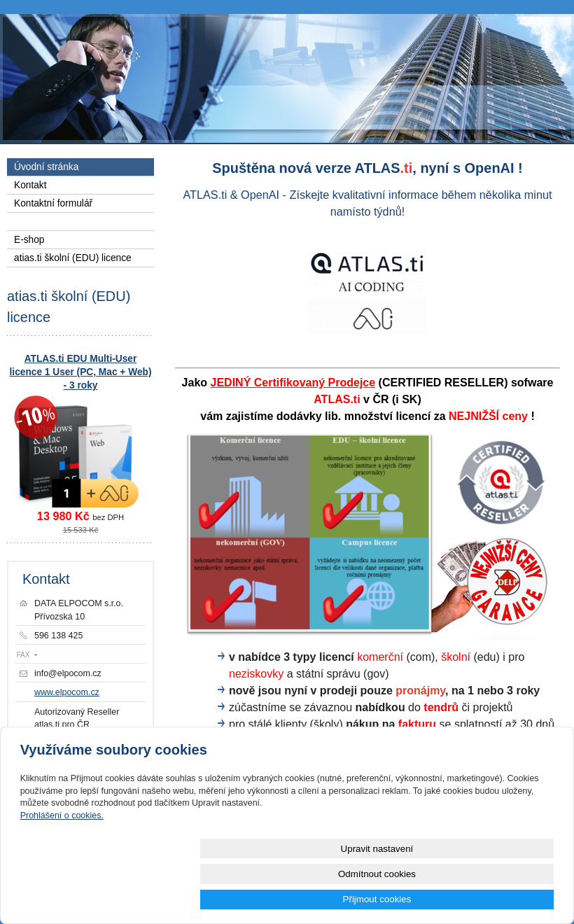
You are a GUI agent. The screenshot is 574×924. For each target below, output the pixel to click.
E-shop (29, 240)
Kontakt (30, 185)
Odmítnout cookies (397, 899)
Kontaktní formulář (53, 203)
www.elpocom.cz (67, 692)
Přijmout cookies (503, 899)
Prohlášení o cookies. (62, 866)
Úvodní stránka (46, 167)
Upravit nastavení (290, 899)
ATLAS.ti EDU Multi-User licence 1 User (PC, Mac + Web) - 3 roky (81, 372)
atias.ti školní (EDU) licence (73, 258)
